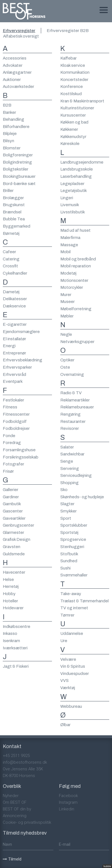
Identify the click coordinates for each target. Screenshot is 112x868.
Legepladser (72, 184)
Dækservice (14, 306)
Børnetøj (11, 233)
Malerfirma (70, 238)
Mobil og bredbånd (78, 259)
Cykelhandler (15, 273)
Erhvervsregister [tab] (19, 31)
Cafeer (9, 252)
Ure (64, 641)
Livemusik (70, 205)
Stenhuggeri (72, 547)
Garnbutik (12, 504)
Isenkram (11, 641)
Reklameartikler (75, 400)
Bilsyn (8, 141)
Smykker (69, 511)
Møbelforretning (76, 309)
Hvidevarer (13, 608)
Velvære (68, 659)
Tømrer (67, 615)
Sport (66, 518)
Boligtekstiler (16, 169)
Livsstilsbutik (73, 212)
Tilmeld (12, 859)
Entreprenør (14, 353)
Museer (68, 302)
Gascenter (13, 511)
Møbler (67, 316)
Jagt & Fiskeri (16, 666)
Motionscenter (74, 280)
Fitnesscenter (16, 414)
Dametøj (11, 292)
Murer (66, 295)
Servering (70, 468)
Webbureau (71, 706)
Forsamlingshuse (19, 450)
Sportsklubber (74, 525)
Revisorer (70, 428)
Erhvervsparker (17, 367)
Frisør (8, 471)
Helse (8, 580)
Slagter (67, 504)
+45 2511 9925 (16, 756)
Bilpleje (10, 134)
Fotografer (13, 464)
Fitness (10, 407)
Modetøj (68, 273)
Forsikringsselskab (21, 457)
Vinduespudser (75, 674)
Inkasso (10, 633)
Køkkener (69, 129)
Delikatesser (15, 299)
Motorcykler (72, 287)
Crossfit (10, 266)
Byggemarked (17, 226)
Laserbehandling (76, 176)
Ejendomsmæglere (21, 332)
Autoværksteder (18, 87)
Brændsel (12, 212)
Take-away (71, 594)
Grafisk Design (17, 539)
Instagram (68, 802)
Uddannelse (72, 633)
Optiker (67, 360)
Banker (9, 112)
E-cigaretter (15, 324)
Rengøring (70, 414)
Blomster (12, 148)
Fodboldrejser (16, 428)
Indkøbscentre (17, 627)
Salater (67, 447)
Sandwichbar (72, 454)
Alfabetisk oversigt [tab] (21, 36)
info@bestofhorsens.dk (25, 762)
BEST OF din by (17, 809)
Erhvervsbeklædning (23, 360)
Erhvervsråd (14, 374)
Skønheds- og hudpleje (82, 497)
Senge (67, 461)
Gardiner (11, 497)
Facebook (68, 796)
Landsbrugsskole (77, 169)
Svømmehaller (74, 575)
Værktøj (68, 688)
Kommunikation (75, 72)
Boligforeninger (18, 155)
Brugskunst (14, 205)
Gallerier (11, 490)
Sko (64, 490)
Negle (66, 334)
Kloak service (73, 65)
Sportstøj (69, 532)
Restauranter (73, 421)
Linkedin (67, 809)
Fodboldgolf (15, 421)
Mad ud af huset (75, 230)
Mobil (65, 252)
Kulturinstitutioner (77, 108)
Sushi (65, 568)
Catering (11, 259)
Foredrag (12, 443)
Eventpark (13, 381)
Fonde (9, 436)
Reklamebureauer (77, 407)
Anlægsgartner (17, 72)
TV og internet (74, 608)
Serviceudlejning (76, 475)
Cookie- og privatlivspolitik (27, 822)
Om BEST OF (15, 802)
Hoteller (10, 601)
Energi (9, 346)
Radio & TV (71, 393)
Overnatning (72, 374)
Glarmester (13, 532)
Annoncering (15, 816)
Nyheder (11, 796)
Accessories (15, 58)
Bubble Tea (14, 219)
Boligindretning (17, 162)
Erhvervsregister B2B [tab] (68, 31)
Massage (69, 245)
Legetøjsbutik (74, 191)
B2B (7, 105)
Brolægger (13, 198)
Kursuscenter (73, 115)
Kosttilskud (71, 94)
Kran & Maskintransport (82, 101)
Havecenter (14, 572)
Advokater (13, 65)
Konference (72, 87)
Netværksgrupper (77, 342)
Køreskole (70, 144)
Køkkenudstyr (73, 137)
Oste (65, 367)
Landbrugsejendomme (82, 162)
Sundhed (69, 561)
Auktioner (12, 80)
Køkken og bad (74, 122)
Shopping (69, 483)
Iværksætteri (15, 648)
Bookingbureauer (19, 176)
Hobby (9, 594)
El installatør (14, 339)
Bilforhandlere (16, 127)
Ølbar (65, 725)
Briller (8, 191)
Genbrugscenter (18, 525)
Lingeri (67, 198)
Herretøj (11, 586)
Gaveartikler (14, 518)
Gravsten (12, 547)
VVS (64, 680)
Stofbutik (69, 554)
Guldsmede (14, 554)
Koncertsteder (74, 80)
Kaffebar (69, 58)
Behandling (13, 119)
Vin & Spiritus (73, 666)
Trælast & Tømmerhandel (84, 601)
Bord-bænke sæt (19, 184)
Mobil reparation (76, 266)
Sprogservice (73, 539)
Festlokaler (13, 400)
